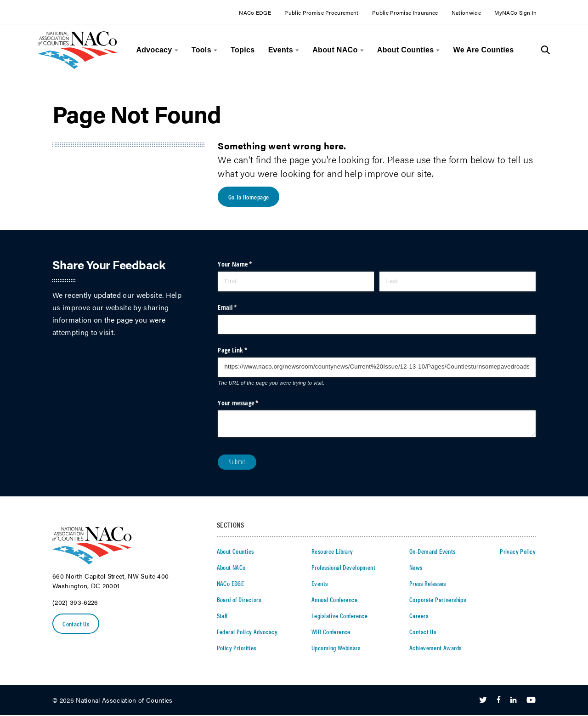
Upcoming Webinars (336, 648)
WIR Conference (331, 632)
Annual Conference (334, 600)
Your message (249, 403)
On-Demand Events (433, 551)
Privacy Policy (518, 551)
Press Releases (428, 584)
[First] (296, 282)
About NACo (335, 50)
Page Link (244, 351)
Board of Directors (239, 600)
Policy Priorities (237, 648)
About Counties (406, 50)
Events (281, 50)
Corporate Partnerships (438, 600)
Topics (243, 50)
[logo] (77, 66)
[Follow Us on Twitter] (483, 701)
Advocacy (154, 50)
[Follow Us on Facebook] (499, 701)
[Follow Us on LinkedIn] (513, 701)
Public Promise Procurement (321, 12)
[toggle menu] (175, 50)
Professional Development (343, 568)
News (416, 568)
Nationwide (466, 12)
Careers (419, 616)
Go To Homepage (249, 197)
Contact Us (76, 624)
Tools (201, 50)
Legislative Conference (339, 616)
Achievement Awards (435, 648)
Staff (222, 616)
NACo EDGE (255, 12)
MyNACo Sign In (515, 12)
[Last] (458, 282)
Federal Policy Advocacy (247, 632)
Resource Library (332, 551)
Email (239, 308)
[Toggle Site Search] (546, 50)
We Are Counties (484, 50)
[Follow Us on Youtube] (531, 701)
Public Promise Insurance (405, 12)
